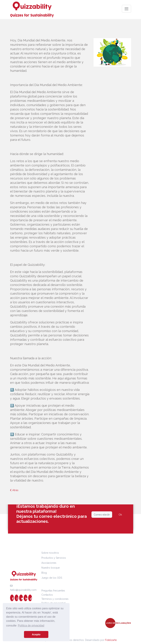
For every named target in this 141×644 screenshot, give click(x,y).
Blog (44, 573)
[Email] (102, 515)
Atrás (14, 490)
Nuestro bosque (51, 568)
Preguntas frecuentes (53, 591)
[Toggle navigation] (126, 9)
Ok (120, 515)
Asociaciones (49, 563)
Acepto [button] (36, 634)
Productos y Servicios (54, 558)
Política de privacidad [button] (31, 626)
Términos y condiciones (55, 599)
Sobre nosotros (50, 553)
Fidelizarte (111, 640)
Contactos (47, 595)
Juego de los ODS (52, 578)
